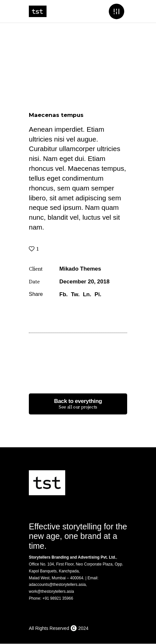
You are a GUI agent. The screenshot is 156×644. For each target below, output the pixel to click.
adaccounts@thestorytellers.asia (57, 585)
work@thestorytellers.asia (51, 591)
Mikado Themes (80, 269)
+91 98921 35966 (58, 598)
